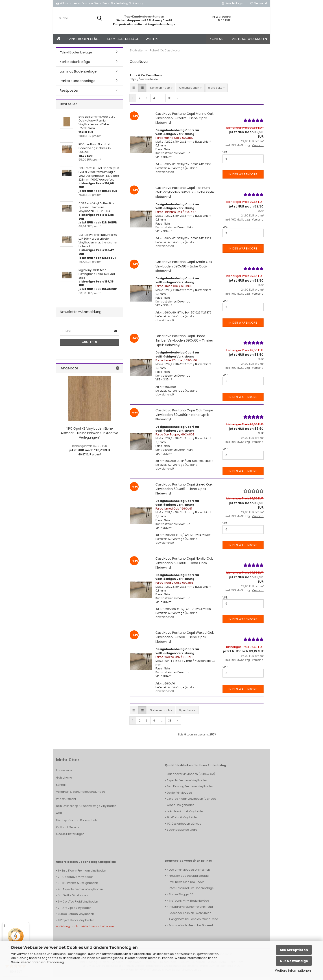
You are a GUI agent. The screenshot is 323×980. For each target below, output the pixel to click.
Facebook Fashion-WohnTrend (190, 916)
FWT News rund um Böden (187, 885)
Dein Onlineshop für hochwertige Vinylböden (86, 809)
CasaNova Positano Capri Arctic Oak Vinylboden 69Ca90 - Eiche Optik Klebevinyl (184, 269)
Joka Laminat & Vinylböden (186, 814)
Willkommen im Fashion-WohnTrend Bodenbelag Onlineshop (100, 3)
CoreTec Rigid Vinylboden (80, 905)
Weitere (152, 39)
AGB (59, 816)
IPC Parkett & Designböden (80, 886)
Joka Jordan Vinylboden (77, 917)
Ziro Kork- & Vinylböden (182, 820)
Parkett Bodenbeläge (78, 84)
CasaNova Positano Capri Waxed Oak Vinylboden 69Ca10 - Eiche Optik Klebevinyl (185, 640)
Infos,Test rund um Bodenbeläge (191, 891)
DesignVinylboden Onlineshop (189, 873)
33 (170, 101)
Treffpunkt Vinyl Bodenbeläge (189, 904)
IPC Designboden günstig (184, 827)
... (162, 101)
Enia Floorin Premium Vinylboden (84, 874)
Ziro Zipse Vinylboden (77, 911)
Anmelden (90, 345)
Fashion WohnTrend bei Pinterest (191, 928)
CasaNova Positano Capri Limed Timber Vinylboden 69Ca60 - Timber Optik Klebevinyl (184, 344)
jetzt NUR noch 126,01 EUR (89, 451)
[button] (134, 91)
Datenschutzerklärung (48, 962)
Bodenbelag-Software (182, 833)
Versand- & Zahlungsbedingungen (80, 795)
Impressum (64, 774)
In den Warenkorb (243, 178)
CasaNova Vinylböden (78, 880)
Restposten (70, 94)
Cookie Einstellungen (70, 837)
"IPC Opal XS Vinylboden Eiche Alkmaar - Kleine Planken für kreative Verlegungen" (89, 436)
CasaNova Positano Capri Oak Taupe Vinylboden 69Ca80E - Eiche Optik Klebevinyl (184, 418)
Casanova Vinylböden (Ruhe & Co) (191, 777)
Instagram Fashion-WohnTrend (191, 910)
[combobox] (161, 91)
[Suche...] (100, 18)
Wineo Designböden (180, 808)
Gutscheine (64, 781)
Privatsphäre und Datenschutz (77, 823)
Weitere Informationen (293, 971)
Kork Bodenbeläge (123, 39)
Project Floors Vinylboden (77, 923)
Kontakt (217, 39)
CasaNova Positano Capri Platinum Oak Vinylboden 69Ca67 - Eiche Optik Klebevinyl (185, 195)
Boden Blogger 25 (181, 897)
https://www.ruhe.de (144, 82)
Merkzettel (258, 3)
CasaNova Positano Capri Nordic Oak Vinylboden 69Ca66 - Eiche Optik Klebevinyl (184, 566)
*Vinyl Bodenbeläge (84, 39)
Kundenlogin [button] (232, 3)
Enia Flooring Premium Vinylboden (190, 789)
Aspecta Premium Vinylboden (187, 783)
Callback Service (68, 830)
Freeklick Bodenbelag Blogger (189, 879)
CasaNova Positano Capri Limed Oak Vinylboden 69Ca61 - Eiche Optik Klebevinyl (184, 492)
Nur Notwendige (294, 961)
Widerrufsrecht (66, 802)
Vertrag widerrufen (249, 39)
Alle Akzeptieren (294, 950)
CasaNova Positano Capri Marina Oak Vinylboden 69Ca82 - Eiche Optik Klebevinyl (184, 121)
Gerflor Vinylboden (179, 796)
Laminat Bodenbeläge (78, 74)
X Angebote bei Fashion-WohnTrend (194, 922)
